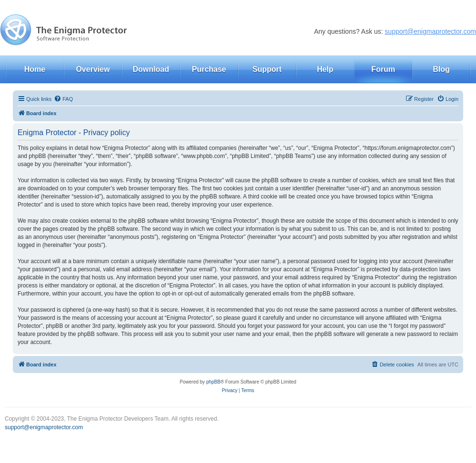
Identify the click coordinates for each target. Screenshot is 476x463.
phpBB (213, 382)
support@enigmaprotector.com (430, 31)
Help (325, 69)
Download (151, 69)
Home (35, 69)
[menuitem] (63, 99)
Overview (93, 69)
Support (267, 69)
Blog (441, 69)
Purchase (209, 69)
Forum (383, 69)
